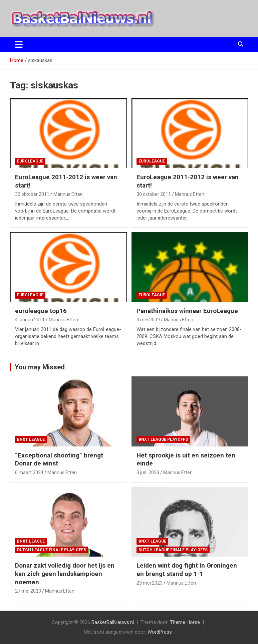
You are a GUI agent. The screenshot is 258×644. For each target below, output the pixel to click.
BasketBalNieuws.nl (113, 622)
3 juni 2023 (148, 472)
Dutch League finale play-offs (52, 550)
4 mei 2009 (148, 320)
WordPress (160, 632)
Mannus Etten (68, 194)
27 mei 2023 (28, 591)
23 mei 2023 (150, 583)
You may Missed (40, 367)
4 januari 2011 (30, 320)
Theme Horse (185, 622)
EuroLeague (30, 161)
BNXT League (31, 439)
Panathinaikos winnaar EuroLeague (187, 311)
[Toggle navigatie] (19, 44)
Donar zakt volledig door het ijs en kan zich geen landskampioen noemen (65, 574)
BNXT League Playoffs (163, 439)
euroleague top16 (41, 311)
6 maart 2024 (29, 472)
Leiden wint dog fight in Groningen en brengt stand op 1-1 (187, 570)
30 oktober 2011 (32, 194)
